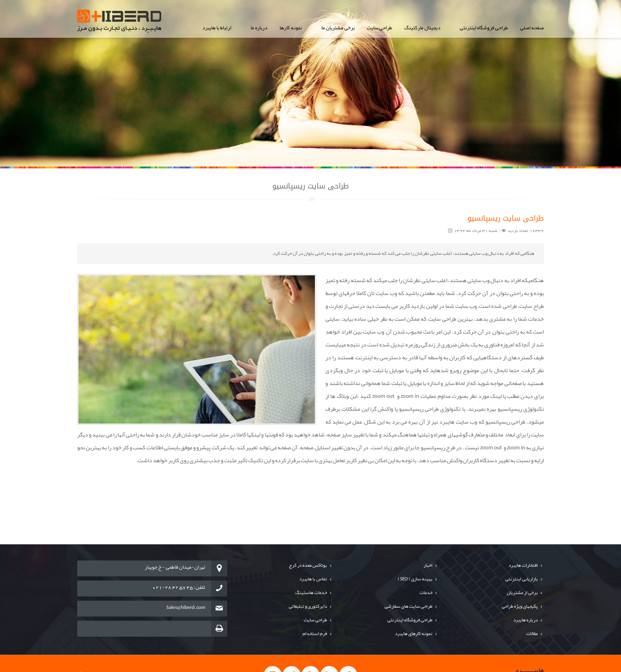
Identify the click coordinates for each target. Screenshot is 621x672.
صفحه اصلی (532, 28)
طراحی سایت (379, 28)
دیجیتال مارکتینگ (422, 28)
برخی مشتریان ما (338, 28)
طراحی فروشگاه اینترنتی (484, 28)
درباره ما (259, 28)
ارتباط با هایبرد (217, 28)
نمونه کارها (291, 28)
